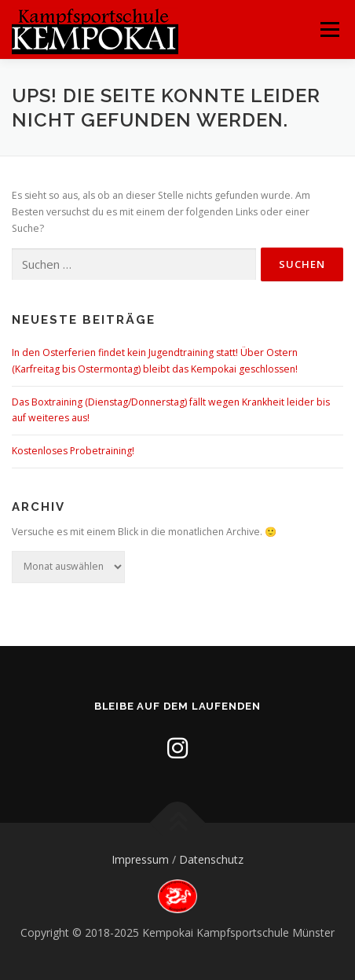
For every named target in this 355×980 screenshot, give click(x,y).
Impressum (140, 859)
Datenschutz (211, 859)
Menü (329, 29)
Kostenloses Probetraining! (73, 451)
